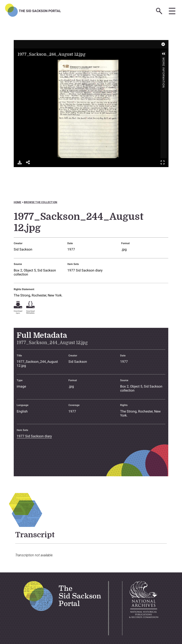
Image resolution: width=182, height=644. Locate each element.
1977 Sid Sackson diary (85, 270)
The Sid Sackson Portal (40, 11)
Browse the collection (41, 202)
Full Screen (163, 162)
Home (18, 202)
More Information (163, 59)
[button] (164, 54)
